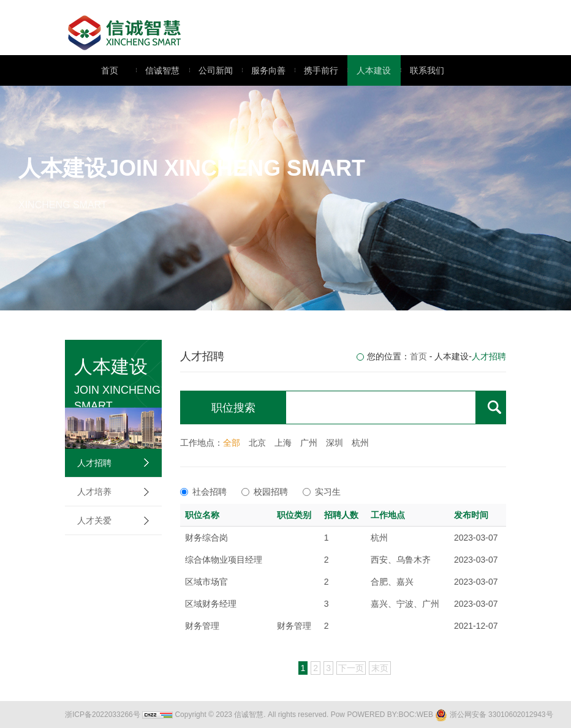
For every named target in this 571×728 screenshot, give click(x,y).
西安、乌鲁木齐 (401, 560)
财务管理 (202, 626)
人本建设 (369, 70)
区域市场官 (206, 582)
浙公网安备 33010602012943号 (494, 715)
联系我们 (422, 70)
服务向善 (264, 70)
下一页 (351, 668)
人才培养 (94, 492)
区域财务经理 (211, 604)
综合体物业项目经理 (224, 560)
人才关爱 (94, 520)
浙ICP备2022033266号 (103, 715)
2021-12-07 (476, 626)
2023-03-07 (476, 538)
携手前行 (316, 70)
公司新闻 (211, 70)
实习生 (322, 492)
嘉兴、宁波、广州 (405, 604)
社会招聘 (203, 492)
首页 (110, 70)
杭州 (379, 538)
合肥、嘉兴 (392, 582)
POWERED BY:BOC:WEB (390, 715)
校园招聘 (265, 492)
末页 (380, 668)
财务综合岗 (206, 538)
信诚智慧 (158, 70)
